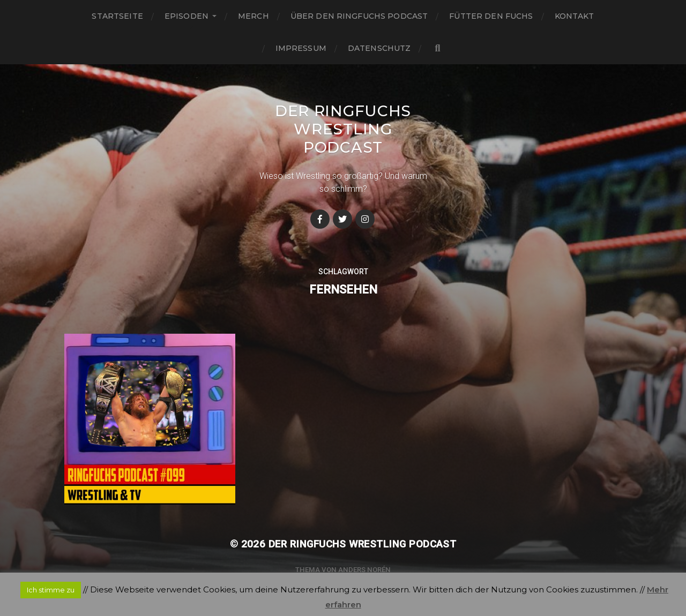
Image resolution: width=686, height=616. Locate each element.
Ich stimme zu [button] (51, 590)
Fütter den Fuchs (491, 16)
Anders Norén (364, 570)
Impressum (301, 48)
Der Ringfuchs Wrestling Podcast (343, 129)
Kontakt (575, 16)
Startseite (117, 16)
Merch (253, 16)
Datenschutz (379, 48)
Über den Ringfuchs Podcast (359, 16)
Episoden (187, 16)
